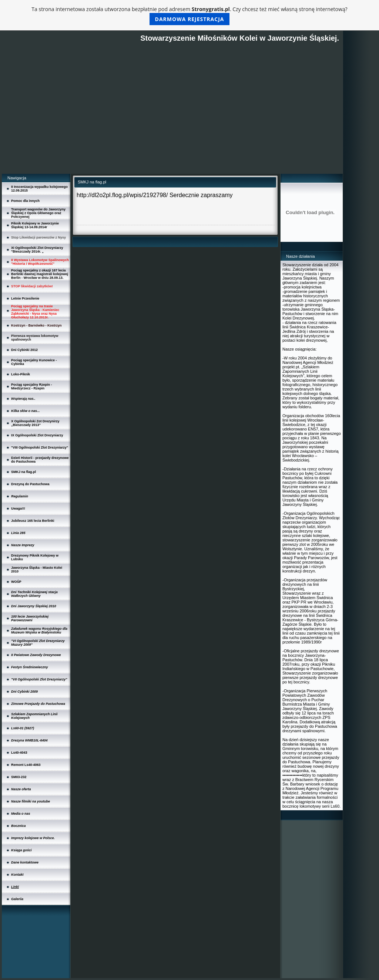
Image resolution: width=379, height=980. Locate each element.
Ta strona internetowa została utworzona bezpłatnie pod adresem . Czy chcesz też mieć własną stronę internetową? (189, 15)
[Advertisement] (172, 118)
